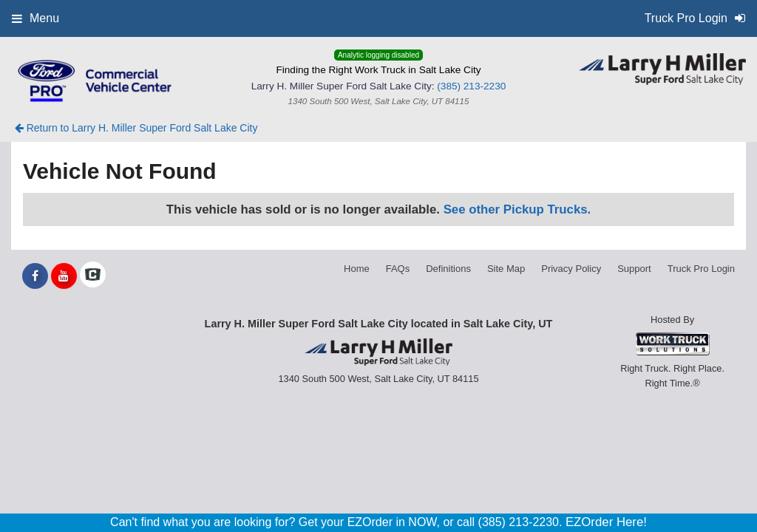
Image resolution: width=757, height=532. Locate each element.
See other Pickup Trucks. (517, 209)
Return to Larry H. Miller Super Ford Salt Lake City (136, 128)
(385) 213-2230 (471, 86)
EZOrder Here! (606, 522)
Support (634, 269)
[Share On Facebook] (35, 276)
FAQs (398, 269)
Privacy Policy (571, 269)
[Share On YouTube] (64, 276)
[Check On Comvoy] (93, 276)
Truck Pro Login (701, 269)
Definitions (448, 269)
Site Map (506, 269)
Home (357, 269)
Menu (35, 18)
